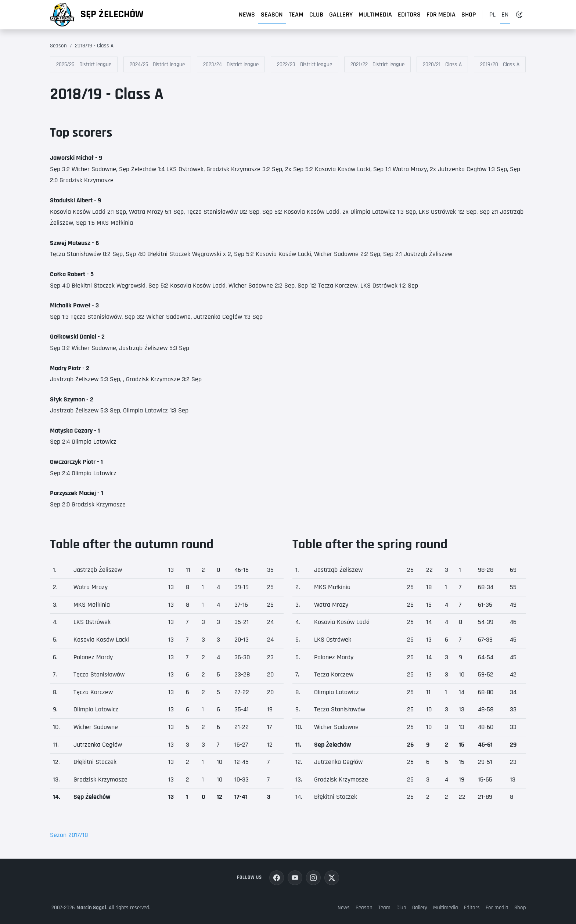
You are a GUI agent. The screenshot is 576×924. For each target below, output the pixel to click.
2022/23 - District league (305, 64)
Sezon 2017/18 (69, 835)
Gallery (341, 15)
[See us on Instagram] (313, 878)
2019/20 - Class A (500, 64)
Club (316, 15)
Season (272, 15)
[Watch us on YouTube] (295, 878)
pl (492, 15)
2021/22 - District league (377, 64)
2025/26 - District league (84, 64)
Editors (409, 15)
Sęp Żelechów (112, 14)
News (247, 15)
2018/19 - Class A (94, 46)
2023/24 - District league (231, 64)
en (505, 15)
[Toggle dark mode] (519, 15)
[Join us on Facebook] (277, 878)
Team (296, 15)
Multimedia (375, 15)
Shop (469, 15)
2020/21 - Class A (442, 64)
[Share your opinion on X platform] (332, 878)
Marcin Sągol (91, 908)
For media (441, 15)
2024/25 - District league (157, 64)
